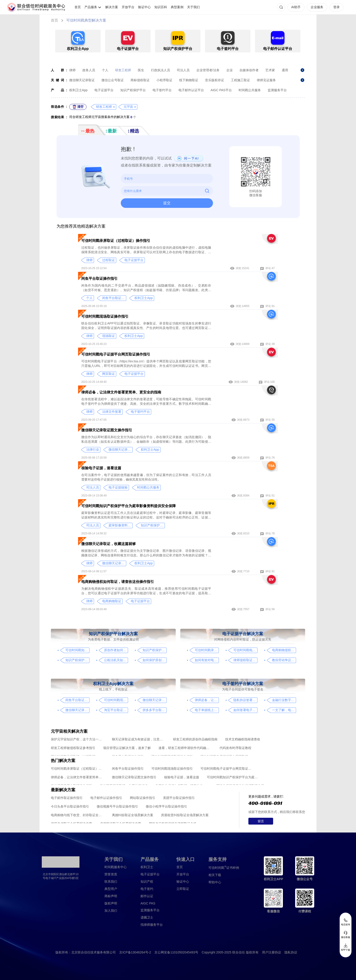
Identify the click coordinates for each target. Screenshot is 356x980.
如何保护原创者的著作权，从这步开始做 (155, 660)
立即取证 (183, 889)
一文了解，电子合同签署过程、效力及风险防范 (284, 710)
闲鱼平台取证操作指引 (99, 279)
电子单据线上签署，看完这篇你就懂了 (207, 710)
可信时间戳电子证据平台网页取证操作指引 (116, 354)
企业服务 (317, 7)
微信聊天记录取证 (82, 80)
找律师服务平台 (152, 925)
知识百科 (161, 7)
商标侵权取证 (140, 80)
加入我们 (111, 911)
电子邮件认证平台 (191, 90)
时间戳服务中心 (116, 867)
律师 (72, 70)
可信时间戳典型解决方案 (86, 20)
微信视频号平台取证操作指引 (117, 806)
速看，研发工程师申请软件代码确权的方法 (185, 748)
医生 (141, 70)
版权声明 (111, 903)
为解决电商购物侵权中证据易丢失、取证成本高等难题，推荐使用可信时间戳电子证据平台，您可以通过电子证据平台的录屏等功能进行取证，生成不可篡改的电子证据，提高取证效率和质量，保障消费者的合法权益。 (146, 591)
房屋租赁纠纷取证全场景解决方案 (185, 815)
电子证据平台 (104, 90)
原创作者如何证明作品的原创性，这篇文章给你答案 (116, 650)
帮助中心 (215, 882)
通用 (285, 70)
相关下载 (215, 875)
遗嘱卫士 (147, 917)
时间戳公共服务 (250, 90)
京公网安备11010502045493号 (176, 952)
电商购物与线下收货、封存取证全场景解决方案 (78, 815)
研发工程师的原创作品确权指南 (195, 739)
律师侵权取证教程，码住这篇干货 (245, 660)
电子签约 (147, 889)
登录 (336, 7)
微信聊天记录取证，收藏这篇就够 (109, 544)
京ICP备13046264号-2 (135, 952)
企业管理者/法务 (208, 70)
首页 (78, 7)
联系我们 (111, 882)
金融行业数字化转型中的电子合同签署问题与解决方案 (284, 700)
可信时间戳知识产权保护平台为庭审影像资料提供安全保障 (129, 506)
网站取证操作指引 (143, 798)
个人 (105, 70)
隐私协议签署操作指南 (245, 700)
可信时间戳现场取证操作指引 (105, 316)
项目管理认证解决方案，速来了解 (127, 748)
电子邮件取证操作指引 (67, 798)
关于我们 (193, 7)
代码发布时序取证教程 (235, 748)
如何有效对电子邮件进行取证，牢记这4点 (207, 660)
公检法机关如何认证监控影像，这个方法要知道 (116, 660)
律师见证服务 (266, 80)
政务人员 (89, 70)
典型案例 (177, 7)
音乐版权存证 (215, 80)
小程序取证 (164, 80)
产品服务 (91, 7)
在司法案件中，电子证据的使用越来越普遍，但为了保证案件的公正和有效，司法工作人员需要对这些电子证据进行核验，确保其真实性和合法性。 (146, 477)
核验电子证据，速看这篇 (101, 468)
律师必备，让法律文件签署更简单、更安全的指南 (121, 392)
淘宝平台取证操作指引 (116, 710)
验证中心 (144, 7)
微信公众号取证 (113, 80)
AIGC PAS (148, 903)
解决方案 (112, 7)
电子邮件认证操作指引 (106, 798)
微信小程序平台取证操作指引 (166, 806)
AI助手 (296, 7)
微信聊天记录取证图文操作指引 (107, 430)
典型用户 (111, 889)
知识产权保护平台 (133, 90)
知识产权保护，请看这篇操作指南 (155, 650)
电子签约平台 (162, 90)
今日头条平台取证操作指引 (70, 806)
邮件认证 (147, 896)
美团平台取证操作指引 (179, 798)
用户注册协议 (272, 952)
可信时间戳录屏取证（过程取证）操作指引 (116, 241)
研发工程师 (123, 70)
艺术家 (270, 70)
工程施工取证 (240, 80)
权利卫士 (147, 867)
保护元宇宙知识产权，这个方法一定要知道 (78, 739)
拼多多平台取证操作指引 (155, 710)
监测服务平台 (277, 90)
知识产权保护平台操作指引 (77, 660)
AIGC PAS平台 (221, 90)
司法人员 (183, 70)
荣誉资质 (111, 874)
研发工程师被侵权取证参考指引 (73, 748)
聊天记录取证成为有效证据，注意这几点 (139, 739)
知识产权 (147, 882)
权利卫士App (78, 90)
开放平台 (128, 7)
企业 (230, 70)
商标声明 (111, 896)
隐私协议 (291, 952)
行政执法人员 (161, 70)
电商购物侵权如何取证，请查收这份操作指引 (118, 582)
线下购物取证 (189, 80)
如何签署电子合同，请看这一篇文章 (245, 710)
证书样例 (224, 867)
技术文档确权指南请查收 (243, 739)
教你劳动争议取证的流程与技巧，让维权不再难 (284, 660)
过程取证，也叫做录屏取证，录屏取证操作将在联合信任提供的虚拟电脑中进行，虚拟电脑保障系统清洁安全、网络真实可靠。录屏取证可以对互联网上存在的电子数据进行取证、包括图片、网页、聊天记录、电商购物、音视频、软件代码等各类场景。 (146, 250)
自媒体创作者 (249, 70)
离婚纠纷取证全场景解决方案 (133, 815)
